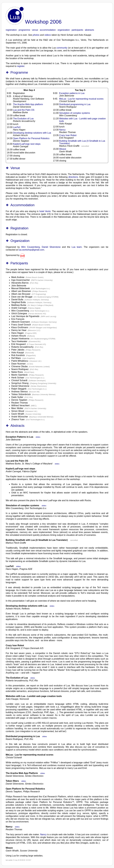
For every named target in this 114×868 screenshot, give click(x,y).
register (21, 66)
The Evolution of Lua (23, 119)
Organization (20, 241)
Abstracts (17, 426)
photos (36, 35)
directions (73, 177)
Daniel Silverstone (51, 247)
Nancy (62, 130)
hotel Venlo (45, 211)
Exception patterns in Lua (72, 93)
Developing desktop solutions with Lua (32, 133)
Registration (19, 228)
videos (48, 35)
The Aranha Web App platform (28, 104)
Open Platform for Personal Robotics (31, 138)
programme (24, 30)
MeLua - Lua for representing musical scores (81, 99)
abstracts (89, 30)
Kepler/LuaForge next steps (27, 144)
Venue (15, 168)
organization (64, 30)
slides (38, 437)
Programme (19, 72)
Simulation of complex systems (75, 113)
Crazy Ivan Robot (68, 135)
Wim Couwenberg (30, 247)
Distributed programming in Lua (75, 104)
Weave (63, 149)
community (62, 48)
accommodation (48, 30)
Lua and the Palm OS (24, 110)
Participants (19, 263)
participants (77, 30)
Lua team (77, 247)
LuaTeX (17, 127)
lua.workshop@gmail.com (31, 250)
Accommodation (23, 205)
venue (35, 30)
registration (11, 30)
